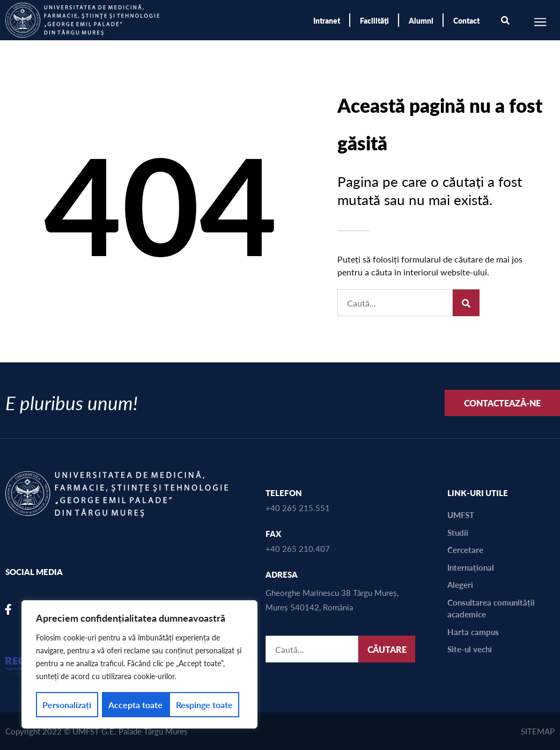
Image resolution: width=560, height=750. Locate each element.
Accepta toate (209, 705)
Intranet (327, 20)
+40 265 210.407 (298, 548)
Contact (466, 20)
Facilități (374, 20)
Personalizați (67, 705)
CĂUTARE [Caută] (387, 649)
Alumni (421, 20)
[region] (139, 665)
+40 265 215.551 (298, 508)
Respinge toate (137, 705)
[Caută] (466, 303)
